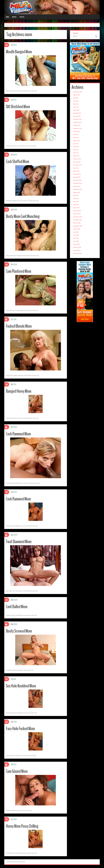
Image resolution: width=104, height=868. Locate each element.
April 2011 (76, 168)
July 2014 (76, 144)
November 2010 (77, 183)
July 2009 (76, 232)
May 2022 (76, 104)
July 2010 (76, 196)
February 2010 (77, 211)
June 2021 (76, 138)
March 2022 (76, 110)
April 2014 (76, 153)
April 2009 (76, 241)
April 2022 (76, 107)
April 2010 (76, 205)
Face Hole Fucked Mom (20, 729)
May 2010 (76, 202)
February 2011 (77, 174)
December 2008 (77, 253)
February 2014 (77, 159)
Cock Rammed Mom (18, 434)
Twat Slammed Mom (19, 542)
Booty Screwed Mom (19, 631)
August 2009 (77, 229)
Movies (14, 17)
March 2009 (76, 244)
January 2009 (77, 250)
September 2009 (78, 226)
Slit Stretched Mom (18, 107)
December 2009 (77, 217)
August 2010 (77, 192)
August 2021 (77, 132)
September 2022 (78, 92)
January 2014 (77, 162)
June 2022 (76, 101)
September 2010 (78, 189)
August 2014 (77, 141)
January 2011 (77, 177)
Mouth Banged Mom (19, 52)
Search (76, 33)
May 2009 (76, 238)
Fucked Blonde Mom (19, 326)
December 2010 (77, 180)
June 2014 (76, 147)
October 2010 (77, 186)
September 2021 (78, 128)
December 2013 (77, 165)
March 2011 (76, 171)
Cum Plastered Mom (18, 271)
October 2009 (77, 223)
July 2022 (76, 98)
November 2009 (77, 220)
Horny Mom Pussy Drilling (22, 826)
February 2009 (77, 247)
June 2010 (76, 199)
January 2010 (77, 214)
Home (7, 17)
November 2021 (77, 122)
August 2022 (77, 95)
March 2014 (76, 156)
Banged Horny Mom (18, 391)
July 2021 (76, 135)
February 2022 (77, 113)
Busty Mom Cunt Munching (23, 216)
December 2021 (77, 119)
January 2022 (77, 116)
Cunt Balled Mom (17, 607)
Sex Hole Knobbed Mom (21, 686)
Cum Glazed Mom (17, 771)
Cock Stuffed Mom (17, 162)
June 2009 (76, 235)
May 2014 (76, 150)
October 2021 (77, 125)
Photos (22, 17)
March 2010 (76, 208)
